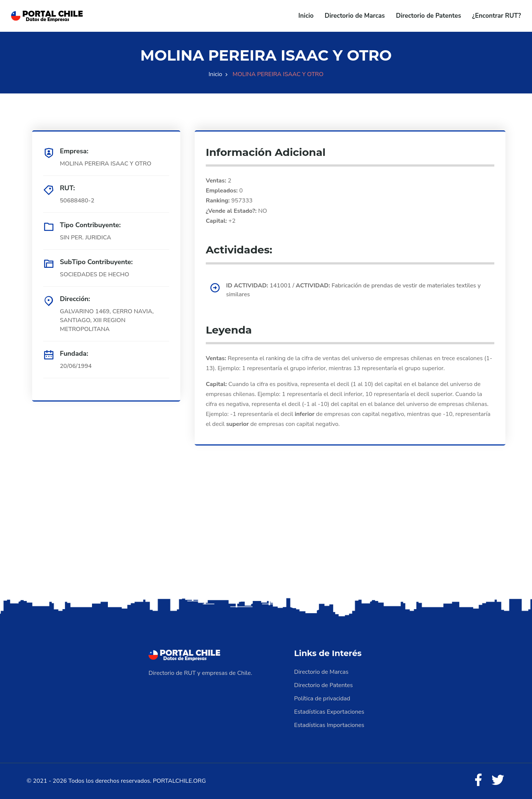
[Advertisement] (266, 538)
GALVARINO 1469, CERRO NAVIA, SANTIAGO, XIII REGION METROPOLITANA (107, 320)
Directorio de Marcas (355, 16)
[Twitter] (498, 781)
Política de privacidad (322, 699)
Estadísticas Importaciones (329, 725)
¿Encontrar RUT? (497, 16)
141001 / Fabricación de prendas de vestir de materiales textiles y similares (353, 290)
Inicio (306, 16)
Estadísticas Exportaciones (329, 712)
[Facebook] (478, 781)
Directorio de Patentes (429, 16)
